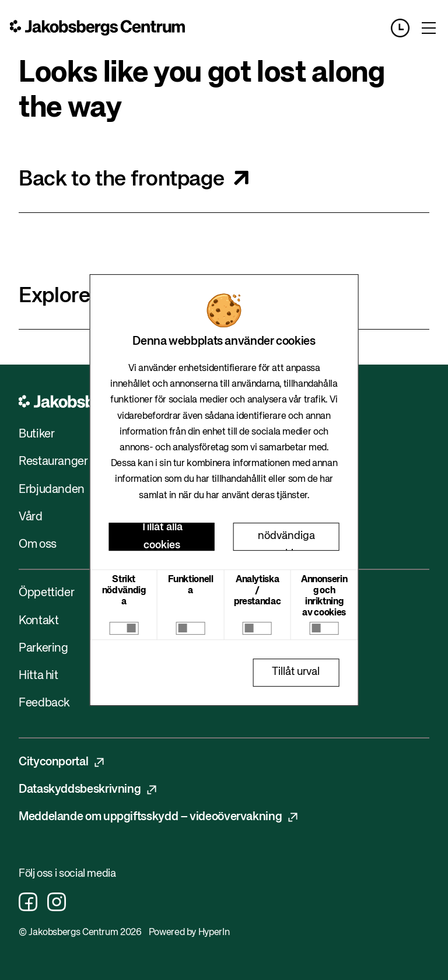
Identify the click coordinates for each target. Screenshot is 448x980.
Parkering (43, 648)
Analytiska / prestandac (257, 591)
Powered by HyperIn (189, 933)
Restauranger (53, 462)
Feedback (44, 703)
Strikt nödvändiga (124, 591)
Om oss (38, 545)
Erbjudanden (52, 490)
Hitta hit (38, 676)
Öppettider (46, 593)
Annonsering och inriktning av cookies (324, 597)
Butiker (36, 434)
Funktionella (191, 585)
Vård (31, 517)
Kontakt (38, 621)
